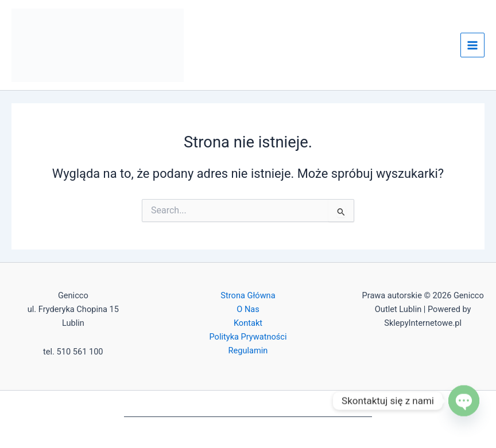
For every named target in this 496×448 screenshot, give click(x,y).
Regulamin (248, 350)
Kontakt (248, 323)
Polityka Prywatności (248, 337)
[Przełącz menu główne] (472, 45)
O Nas (248, 309)
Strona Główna (248, 295)
